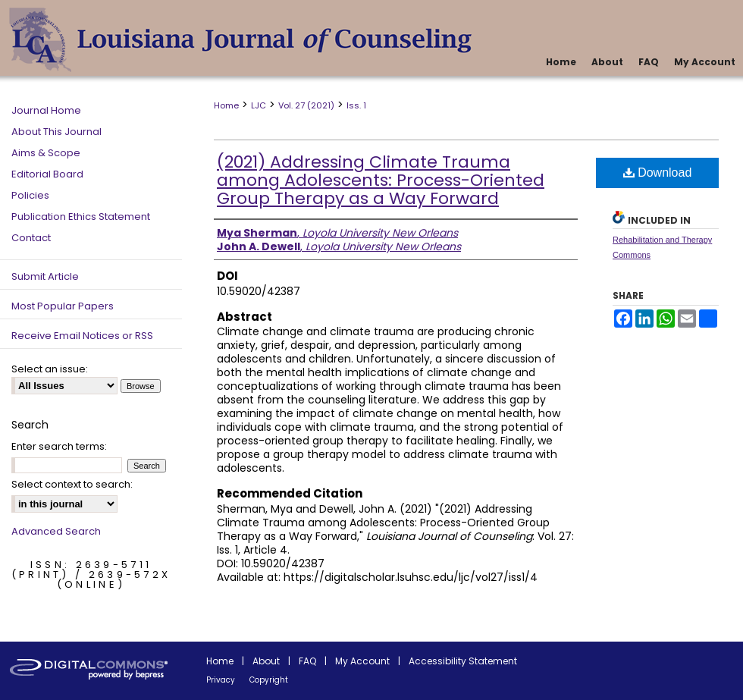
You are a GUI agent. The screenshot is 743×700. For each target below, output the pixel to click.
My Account (362, 661)
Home (226, 105)
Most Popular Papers (63, 306)
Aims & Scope (46, 153)
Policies (30, 195)
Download (658, 173)
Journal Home (46, 110)
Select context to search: (72, 484)
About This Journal (56, 132)
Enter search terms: (59, 446)
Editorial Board (47, 174)
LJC (259, 105)
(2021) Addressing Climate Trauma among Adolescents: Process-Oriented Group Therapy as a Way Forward (381, 180)
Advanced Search (56, 531)
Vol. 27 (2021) (306, 105)
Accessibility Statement (463, 661)
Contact (31, 238)
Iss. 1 (356, 105)
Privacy (221, 680)
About (266, 661)
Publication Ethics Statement (81, 217)
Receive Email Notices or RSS (82, 336)
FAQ (307, 661)
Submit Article (45, 276)
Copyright (269, 680)
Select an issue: (50, 369)
